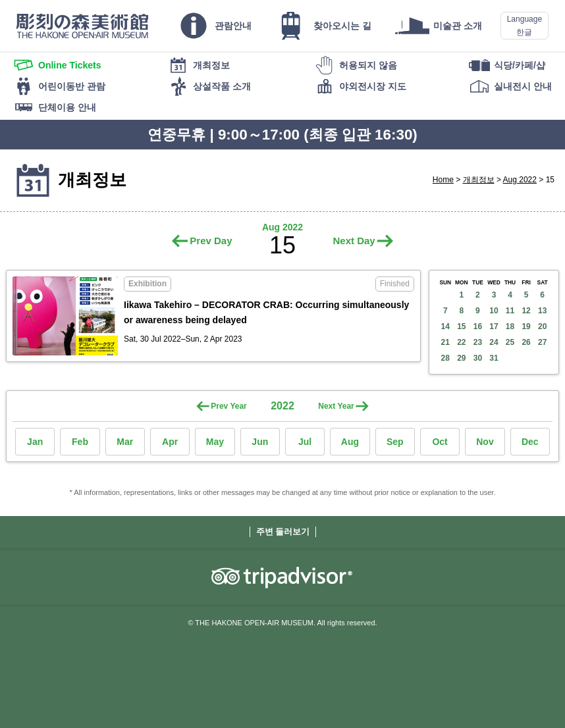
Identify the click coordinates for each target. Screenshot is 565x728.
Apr (170, 442)
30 (478, 358)
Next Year (336, 406)
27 (542, 342)
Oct (440, 442)
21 (445, 342)
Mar (125, 442)
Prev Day (211, 241)
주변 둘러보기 (283, 532)
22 (461, 342)
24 (494, 342)
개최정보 (479, 180)
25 (510, 342)
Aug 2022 (520, 180)
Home (443, 180)
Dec (530, 442)
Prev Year (229, 406)
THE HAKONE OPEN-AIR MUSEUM (82, 26)
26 (526, 342)
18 (510, 326)
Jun (260, 442)
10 (494, 311)
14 (445, 326)
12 (526, 311)
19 (526, 326)
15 (461, 326)
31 (494, 358)
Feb (80, 442)
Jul (305, 442)
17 (494, 326)
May (215, 442)
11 (510, 311)
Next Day (354, 241)
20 (542, 326)
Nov (485, 442)
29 (461, 358)
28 (445, 358)
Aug (350, 442)
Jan (35, 442)
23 (478, 342)
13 (542, 311)
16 (478, 326)
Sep (395, 442)
